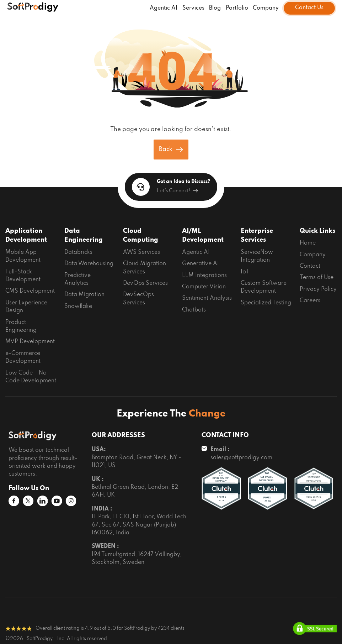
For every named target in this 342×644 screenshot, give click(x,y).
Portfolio (237, 8)
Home (308, 243)
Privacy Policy (318, 289)
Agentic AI (164, 8)
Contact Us (309, 8)
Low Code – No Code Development (31, 377)
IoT (245, 272)
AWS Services (141, 252)
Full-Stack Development (23, 276)
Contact (310, 266)
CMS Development (30, 291)
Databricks (78, 252)
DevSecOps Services (138, 299)
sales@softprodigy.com (241, 458)
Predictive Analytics (78, 279)
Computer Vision (204, 287)
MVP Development (30, 342)
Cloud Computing (141, 236)
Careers (310, 301)
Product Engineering (21, 326)
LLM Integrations (204, 276)
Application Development (26, 236)
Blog (215, 8)
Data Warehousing (89, 264)
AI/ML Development (203, 236)
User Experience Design (26, 307)
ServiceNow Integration (257, 256)
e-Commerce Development (23, 357)
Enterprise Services (257, 236)
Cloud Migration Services (145, 268)
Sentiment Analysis (207, 298)
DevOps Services (145, 283)
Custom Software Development (264, 287)
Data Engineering (84, 236)
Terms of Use (317, 278)
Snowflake (78, 307)
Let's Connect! (177, 191)
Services (193, 8)
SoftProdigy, (40, 633)
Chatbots (194, 310)
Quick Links (317, 231)
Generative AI (201, 264)
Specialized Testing (266, 303)
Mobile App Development (23, 256)
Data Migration (84, 295)
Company (266, 8)
